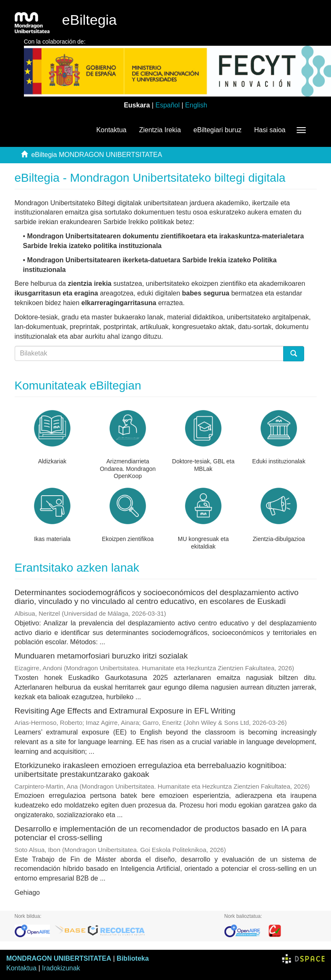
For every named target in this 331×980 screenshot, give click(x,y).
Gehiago (27, 892)
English (196, 105)
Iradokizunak (61, 968)
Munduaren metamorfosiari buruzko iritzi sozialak (101, 656)
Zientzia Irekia (160, 130)
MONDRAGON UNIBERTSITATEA (59, 958)
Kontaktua (111, 130)
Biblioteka (133, 958)
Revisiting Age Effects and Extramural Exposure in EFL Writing (125, 711)
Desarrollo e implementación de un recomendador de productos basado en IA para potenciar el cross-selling (161, 833)
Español (167, 105)
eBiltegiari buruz (218, 130)
